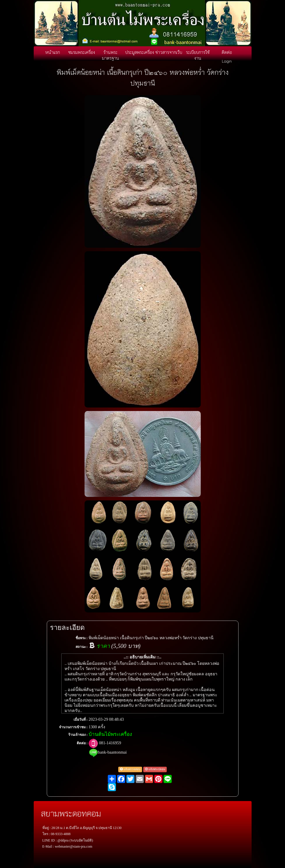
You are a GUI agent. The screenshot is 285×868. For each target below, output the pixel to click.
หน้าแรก (53, 52)
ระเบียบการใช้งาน (198, 55)
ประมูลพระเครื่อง (140, 52)
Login (227, 61)
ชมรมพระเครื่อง (82, 52)
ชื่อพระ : (82, 638)
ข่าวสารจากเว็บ (169, 52)
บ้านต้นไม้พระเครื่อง (110, 734)
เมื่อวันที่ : (81, 720)
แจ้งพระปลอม (155, 769)
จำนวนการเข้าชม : (73, 727)
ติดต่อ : (82, 743)
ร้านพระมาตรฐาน (111, 55)
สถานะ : (82, 647)
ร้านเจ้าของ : (78, 735)
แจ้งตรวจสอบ (130, 769)
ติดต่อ (227, 52)
